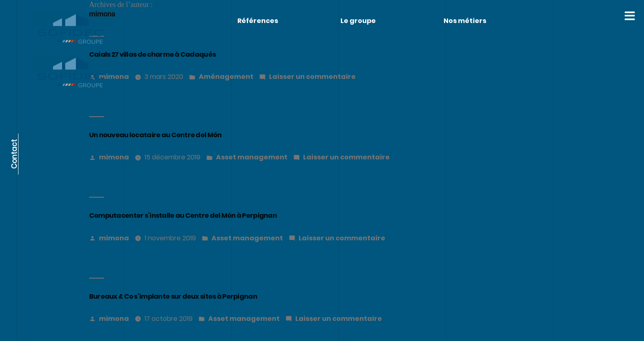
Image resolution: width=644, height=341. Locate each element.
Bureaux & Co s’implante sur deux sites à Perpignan (173, 296)
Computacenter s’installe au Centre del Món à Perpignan (183, 215)
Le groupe (358, 21)
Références (258, 21)
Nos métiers (465, 21)
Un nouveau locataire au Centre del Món (155, 135)
